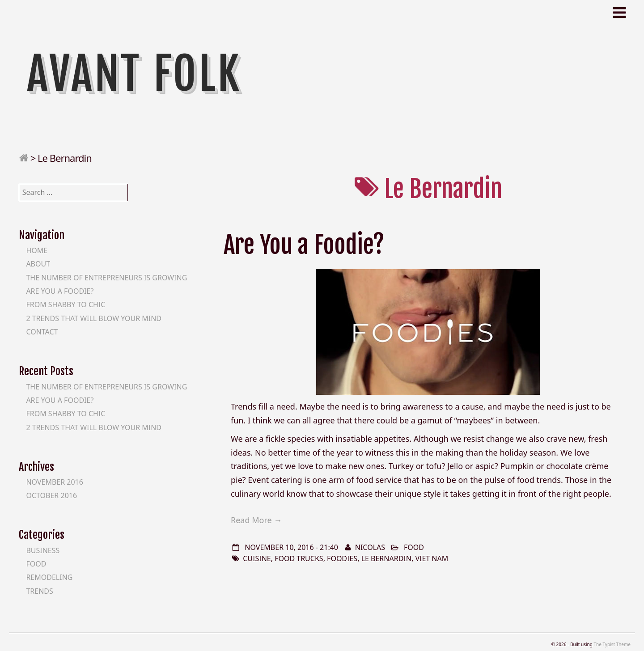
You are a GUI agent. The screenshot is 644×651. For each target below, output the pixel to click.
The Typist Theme (612, 644)
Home (37, 250)
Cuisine (257, 558)
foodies (342, 558)
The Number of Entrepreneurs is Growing (106, 278)
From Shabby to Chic (66, 304)
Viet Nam (432, 558)
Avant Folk (134, 74)
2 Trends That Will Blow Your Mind (94, 318)
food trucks (299, 558)
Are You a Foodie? (304, 245)
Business (43, 550)
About (38, 264)
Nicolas (370, 547)
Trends (39, 591)
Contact (42, 332)
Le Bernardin (386, 558)
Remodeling (49, 577)
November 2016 (55, 482)
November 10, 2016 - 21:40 (291, 547)
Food (414, 547)
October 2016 (51, 495)
